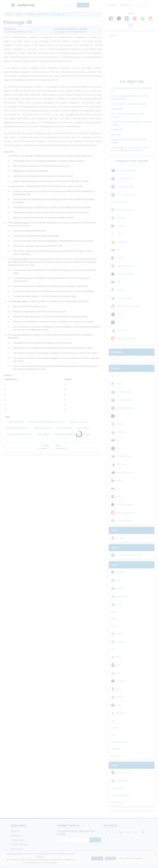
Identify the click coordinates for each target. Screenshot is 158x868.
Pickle (119, 634)
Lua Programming (125, 274)
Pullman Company (78, 422)
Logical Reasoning (125, 266)
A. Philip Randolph (15, 422)
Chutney (120, 642)
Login (142, 5)
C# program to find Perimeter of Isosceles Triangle (131, 123)
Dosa (113, 626)
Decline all (110, 858)
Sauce (119, 689)
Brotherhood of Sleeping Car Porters (47, 422)
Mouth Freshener (119, 742)
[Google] (143, 832)
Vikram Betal (117, 788)
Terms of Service (19, 845)
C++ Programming (126, 195)
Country (115, 359)
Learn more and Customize (131, 858)
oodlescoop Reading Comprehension (73, 434)
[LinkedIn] (121, 832)
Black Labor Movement (18, 428)
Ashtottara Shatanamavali (129, 555)
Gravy (114, 612)
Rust (119, 322)
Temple (120, 538)
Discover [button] (125, 5)
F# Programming (125, 210)
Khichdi (114, 619)
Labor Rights (44, 434)
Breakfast (121, 681)
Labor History (84, 428)
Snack (119, 604)
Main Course (122, 596)
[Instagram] (128, 832)
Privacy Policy (18, 840)
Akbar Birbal (117, 802)
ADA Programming (126, 170)
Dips (113, 721)
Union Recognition (43, 428)
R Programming (124, 298)
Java (119, 234)
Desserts (120, 697)
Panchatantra (123, 773)
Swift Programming (126, 338)
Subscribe (95, 840)
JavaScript (122, 242)
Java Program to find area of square (128, 104)
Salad (118, 705)
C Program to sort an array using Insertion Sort (131, 90)
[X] (113, 832)
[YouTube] (136, 832)
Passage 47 (44, 448)
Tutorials (19, 14)
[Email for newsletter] (73, 840)
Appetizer (121, 713)
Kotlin (119, 258)
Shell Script (122, 330)
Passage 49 (62, 448)
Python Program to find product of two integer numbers (130, 97)
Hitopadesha (122, 781)
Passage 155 (117, 109)
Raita (113, 735)
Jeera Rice (116, 135)
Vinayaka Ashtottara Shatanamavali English (128, 141)
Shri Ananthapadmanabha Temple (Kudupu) (128, 115)
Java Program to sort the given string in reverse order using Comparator (130, 149)
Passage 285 (117, 130)
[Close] (155, 855)
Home (8, 14)
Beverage (116, 756)
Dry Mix (114, 728)
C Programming (124, 178)
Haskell (120, 226)
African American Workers (19, 434)
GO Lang (121, 218)
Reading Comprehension (38, 14)
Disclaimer (16, 836)
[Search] (61, 5)
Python (120, 290)
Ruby (119, 314)
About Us (15, 831)
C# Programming (125, 187)
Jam (118, 665)
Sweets (119, 588)
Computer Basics (119, 202)
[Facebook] (106, 832)
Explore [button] (111, 5)
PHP (119, 282)
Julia (119, 250)
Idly (113, 649)
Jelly (118, 673)
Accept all (97, 858)
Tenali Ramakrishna (120, 795)
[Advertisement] (132, 55)
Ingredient (116, 749)
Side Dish (120, 572)
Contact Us (17, 849)
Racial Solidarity (64, 428)
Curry (118, 657)
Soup (118, 580)
